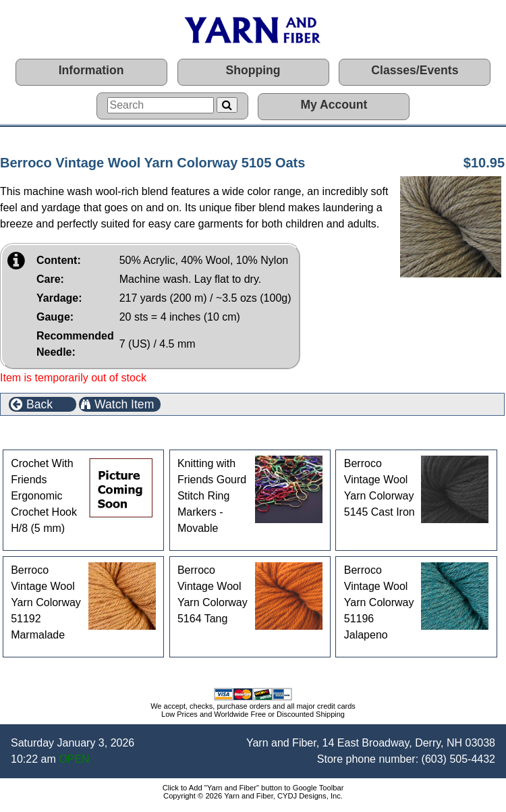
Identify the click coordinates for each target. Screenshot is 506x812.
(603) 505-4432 (458, 759)
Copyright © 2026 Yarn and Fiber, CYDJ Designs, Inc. (253, 796)
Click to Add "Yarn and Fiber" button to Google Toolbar (253, 788)
